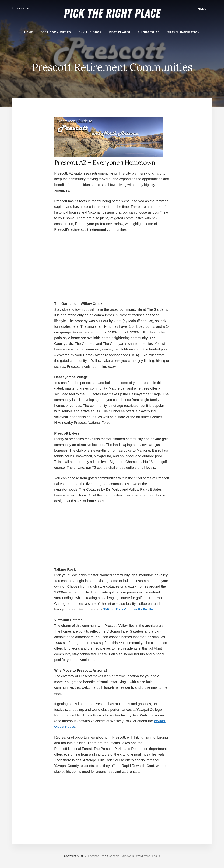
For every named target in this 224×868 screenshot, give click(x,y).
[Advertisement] (112, 262)
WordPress (143, 856)
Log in (156, 856)
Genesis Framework (121, 856)
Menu (201, 9)
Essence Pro (96, 856)
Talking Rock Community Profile (130, 609)
